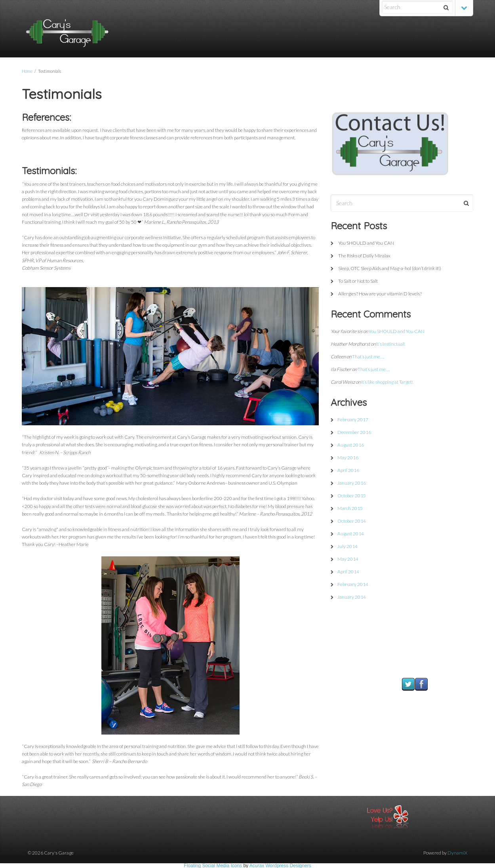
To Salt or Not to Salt (358, 281)
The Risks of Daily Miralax (364, 256)
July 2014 (347, 546)
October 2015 (352, 496)
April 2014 (348, 572)
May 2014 (348, 559)
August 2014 (351, 534)
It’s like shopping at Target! (387, 382)
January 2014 (352, 597)
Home (27, 71)
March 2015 (350, 508)
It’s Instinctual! (391, 344)
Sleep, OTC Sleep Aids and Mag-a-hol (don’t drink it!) (390, 268)
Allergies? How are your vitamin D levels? (380, 294)
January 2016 (352, 483)
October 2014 (352, 521)
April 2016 (348, 470)
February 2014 (353, 584)
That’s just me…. (368, 357)
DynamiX (457, 853)
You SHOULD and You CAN (366, 243)
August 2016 (351, 445)
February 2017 (353, 420)
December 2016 (354, 432)
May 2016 (348, 458)
